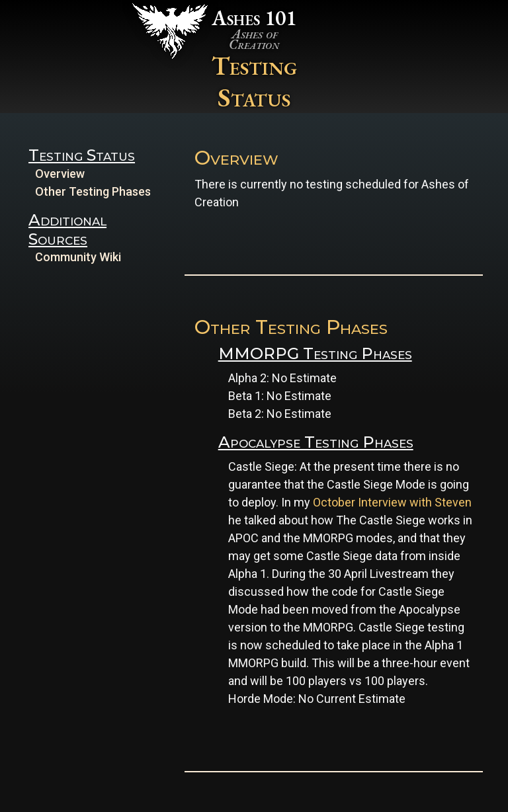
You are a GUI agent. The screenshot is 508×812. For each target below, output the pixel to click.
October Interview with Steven (392, 502)
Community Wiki (78, 257)
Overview (60, 174)
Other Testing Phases (93, 191)
